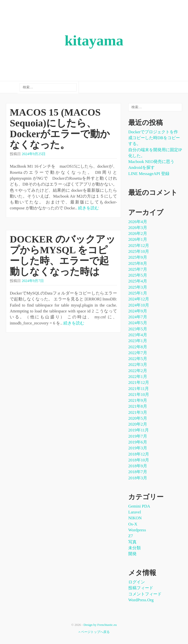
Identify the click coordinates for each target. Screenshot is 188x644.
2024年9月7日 (33, 281)
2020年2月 (138, 424)
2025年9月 (138, 257)
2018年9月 (138, 466)
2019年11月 (139, 430)
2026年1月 (138, 239)
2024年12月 (139, 299)
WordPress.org (141, 600)
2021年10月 (139, 395)
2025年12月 (139, 246)
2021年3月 (138, 412)
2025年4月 (138, 281)
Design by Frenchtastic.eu (100, 625)
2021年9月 (138, 400)
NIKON (135, 518)
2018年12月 (139, 454)
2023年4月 (138, 335)
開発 (132, 554)
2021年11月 (139, 389)
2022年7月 (138, 353)
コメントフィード (145, 594)
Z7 (131, 536)
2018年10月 (139, 460)
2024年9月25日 (34, 154)
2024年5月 (138, 323)
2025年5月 (138, 275)
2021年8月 (138, 406)
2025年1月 (138, 293)
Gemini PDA (139, 506)
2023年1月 (138, 341)
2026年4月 (138, 222)
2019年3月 (138, 448)
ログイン (137, 582)
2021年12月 (139, 382)
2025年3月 (138, 287)
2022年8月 (138, 347)
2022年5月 (138, 359)
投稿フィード (141, 588)
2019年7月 (138, 436)
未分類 (135, 548)
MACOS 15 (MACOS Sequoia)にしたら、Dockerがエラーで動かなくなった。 (60, 128)
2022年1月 (138, 377)
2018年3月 (138, 478)
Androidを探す (141, 168)
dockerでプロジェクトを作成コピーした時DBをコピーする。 (154, 138)
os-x (133, 524)
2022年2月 (138, 371)
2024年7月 (138, 317)
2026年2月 (138, 234)
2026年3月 (138, 228)
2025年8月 (138, 263)
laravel (135, 512)
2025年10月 (139, 251)
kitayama (94, 40)
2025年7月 (138, 269)
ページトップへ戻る (94, 632)
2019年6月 (138, 442)
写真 (132, 542)
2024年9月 (138, 311)
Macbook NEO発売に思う (151, 162)
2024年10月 (139, 305)
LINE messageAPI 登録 (149, 174)
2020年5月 (138, 418)
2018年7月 (138, 472)
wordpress (137, 530)
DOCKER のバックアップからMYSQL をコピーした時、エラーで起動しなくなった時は (63, 255)
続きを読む (88, 208)
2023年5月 (138, 329)
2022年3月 (138, 365)
